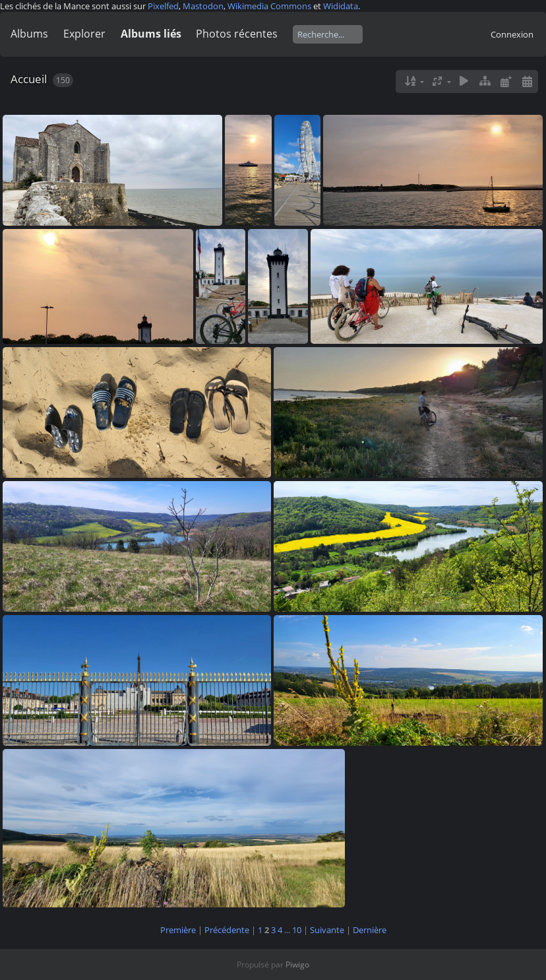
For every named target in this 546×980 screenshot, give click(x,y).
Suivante (327, 930)
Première (178, 930)
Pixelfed (163, 6)
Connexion (512, 34)
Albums (29, 34)
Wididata (341, 6)
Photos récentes (237, 34)
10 (297, 930)
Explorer (84, 34)
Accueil (29, 79)
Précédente (227, 930)
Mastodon (203, 6)
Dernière (370, 930)
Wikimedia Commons (269, 6)
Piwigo (297, 964)
